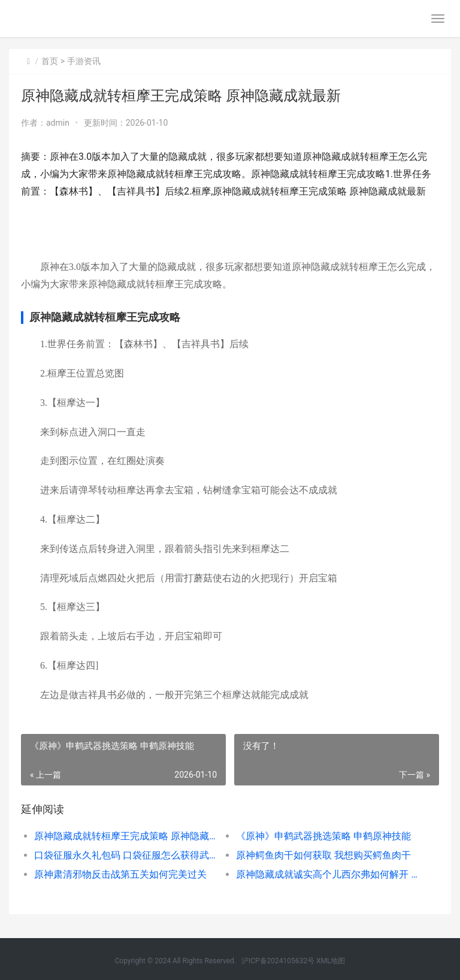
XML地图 (331, 961)
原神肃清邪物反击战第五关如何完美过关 (120, 874)
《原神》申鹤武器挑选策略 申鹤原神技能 (323, 836)
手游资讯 (84, 61)
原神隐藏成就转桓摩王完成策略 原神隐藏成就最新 (125, 836)
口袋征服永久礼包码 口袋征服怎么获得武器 (125, 855)
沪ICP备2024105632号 (278, 961)
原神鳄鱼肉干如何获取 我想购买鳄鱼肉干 (323, 855)
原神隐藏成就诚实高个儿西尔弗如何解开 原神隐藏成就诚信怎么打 (327, 874)
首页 (50, 61)
